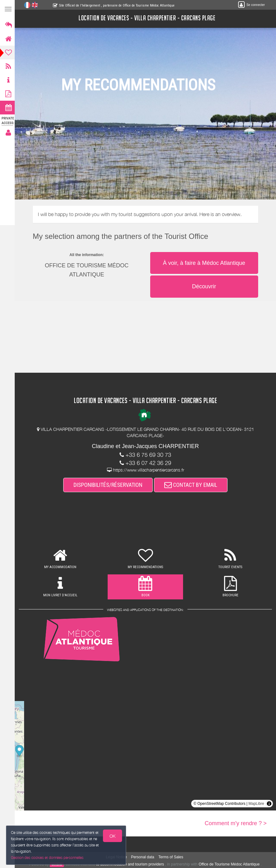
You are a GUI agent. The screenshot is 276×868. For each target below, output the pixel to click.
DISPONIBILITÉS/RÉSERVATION (109, 485)
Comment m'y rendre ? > (236, 823)
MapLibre (256, 804)
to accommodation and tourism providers (131, 864)
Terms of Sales (172, 857)
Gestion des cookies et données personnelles (48, 858)
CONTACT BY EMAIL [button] (192, 485)
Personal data (144, 857)
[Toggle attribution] (269, 804)
